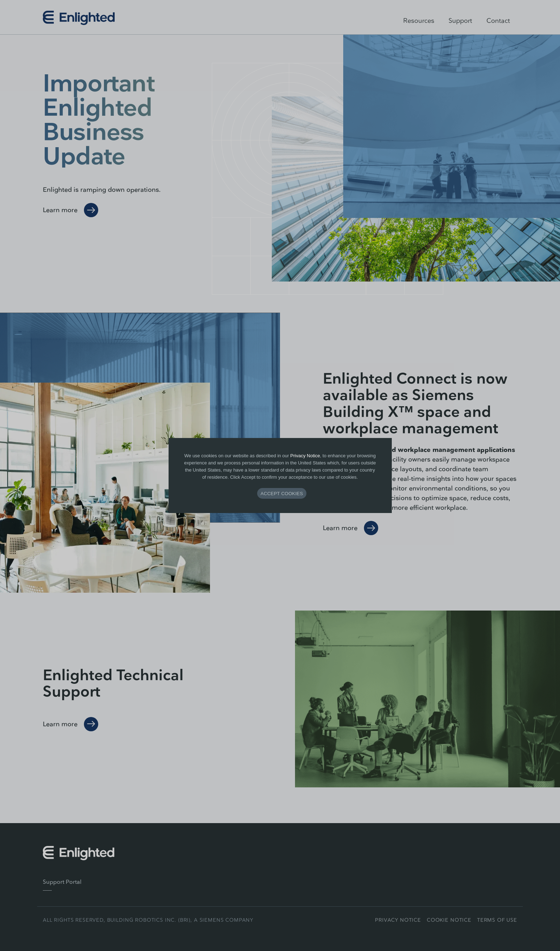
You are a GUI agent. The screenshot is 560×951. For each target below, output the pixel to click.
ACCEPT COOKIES (282, 494)
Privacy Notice (305, 456)
